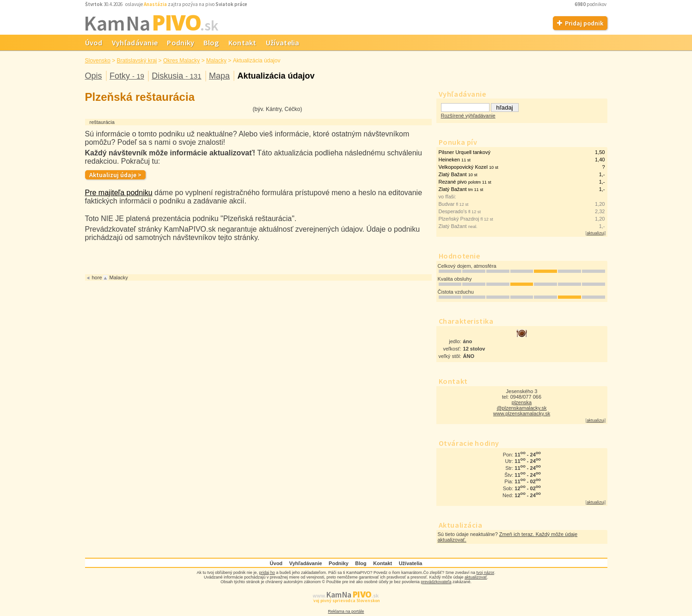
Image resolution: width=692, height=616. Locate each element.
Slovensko (98, 61)
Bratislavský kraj (137, 61)
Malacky (216, 61)
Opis (94, 76)
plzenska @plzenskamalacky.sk (521, 405)
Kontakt (242, 43)
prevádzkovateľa (436, 582)
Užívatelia (283, 43)
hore (97, 277)
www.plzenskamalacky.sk (522, 413)
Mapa (219, 76)
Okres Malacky (181, 61)
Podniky (181, 43)
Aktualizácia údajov (276, 76)
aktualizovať (476, 577)
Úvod (94, 43)
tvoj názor (485, 573)
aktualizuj (596, 233)
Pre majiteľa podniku (119, 193)
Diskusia (176, 76)
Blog (211, 43)
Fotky (127, 76)
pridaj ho (267, 573)
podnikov (591, 4)
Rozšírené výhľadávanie (468, 116)
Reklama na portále (346, 611)
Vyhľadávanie (135, 43)
